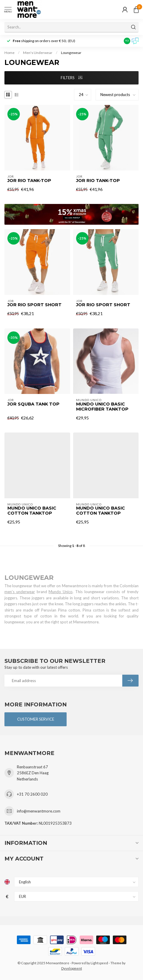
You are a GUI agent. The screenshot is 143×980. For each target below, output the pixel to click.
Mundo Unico (61, 592)
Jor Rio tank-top (29, 181)
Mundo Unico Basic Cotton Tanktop (32, 511)
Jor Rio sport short (34, 305)
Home (9, 53)
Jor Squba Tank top (33, 404)
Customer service (36, 719)
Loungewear (71, 53)
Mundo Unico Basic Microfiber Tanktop (102, 407)
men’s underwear (20, 592)
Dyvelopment (72, 968)
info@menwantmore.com (39, 811)
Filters (71, 78)
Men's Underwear (38, 53)
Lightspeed (99, 963)
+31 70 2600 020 (32, 794)
